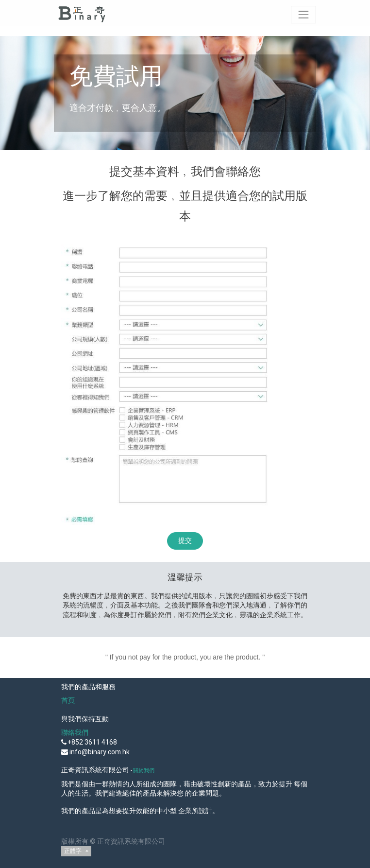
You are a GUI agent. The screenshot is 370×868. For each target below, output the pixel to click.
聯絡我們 (75, 733)
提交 (185, 541)
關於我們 (144, 770)
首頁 (68, 701)
